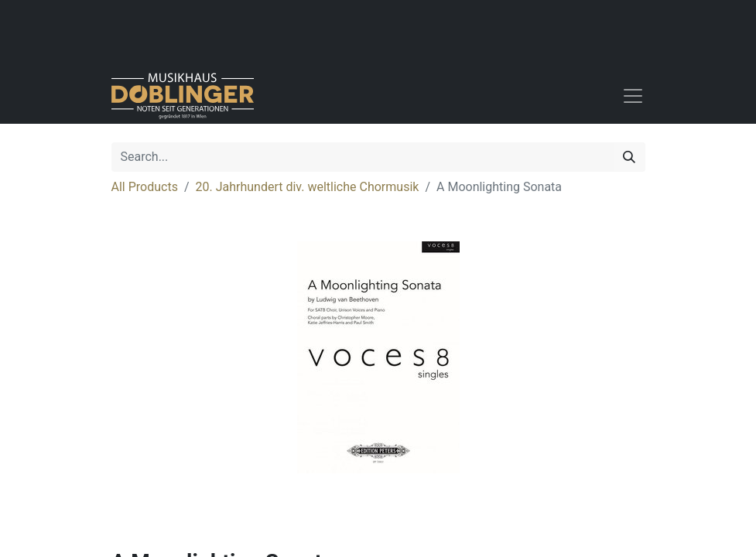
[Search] (629, 157)
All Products (145, 187)
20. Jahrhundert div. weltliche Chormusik (308, 187)
